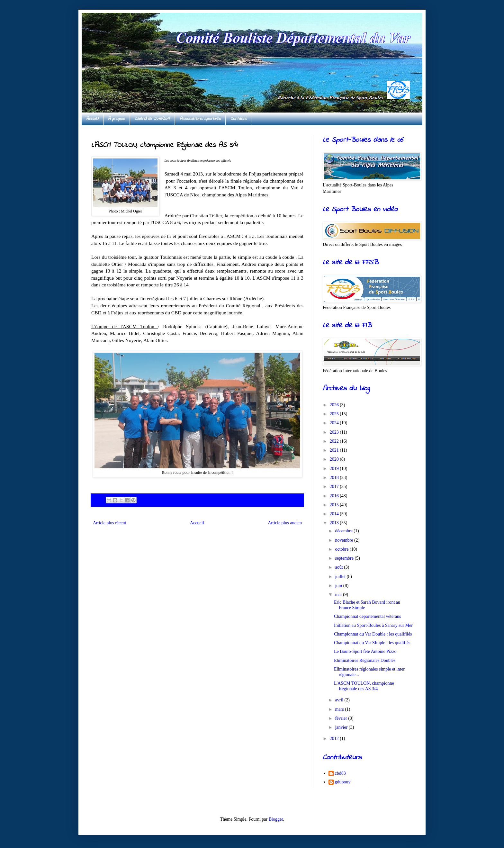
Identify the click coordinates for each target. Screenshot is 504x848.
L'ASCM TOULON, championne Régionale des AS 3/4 (364, 686)
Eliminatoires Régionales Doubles (365, 660)
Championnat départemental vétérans (367, 616)
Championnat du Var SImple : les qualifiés (372, 643)
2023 (335, 432)
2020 (335, 459)
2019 (335, 469)
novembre (344, 540)
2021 (335, 450)
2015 (335, 505)
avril (340, 700)
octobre (342, 549)
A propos (117, 119)
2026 (335, 405)
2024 (335, 423)
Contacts (239, 119)
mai (339, 595)
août (339, 567)
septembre (345, 558)
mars (340, 709)
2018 (335, 478)
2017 (335, 487)
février (342, 718)
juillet (341, 577)
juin (339, 586)
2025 (335, 414)
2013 (335, 523)
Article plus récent (109, 523)
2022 (335, 441)
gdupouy (343, 782)
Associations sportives (200, 119)
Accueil (92, 119)
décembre (344, 531)
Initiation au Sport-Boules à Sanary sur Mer (373, 625)
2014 (335, 514)
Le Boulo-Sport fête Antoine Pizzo (365, 651)
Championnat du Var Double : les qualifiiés (373, 634)
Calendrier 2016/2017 (152, 119)
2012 (335, 739)
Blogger (276, 819)
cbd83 (340, 773)
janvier (342, 727)
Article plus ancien (285, 523)
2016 (335, 496)
